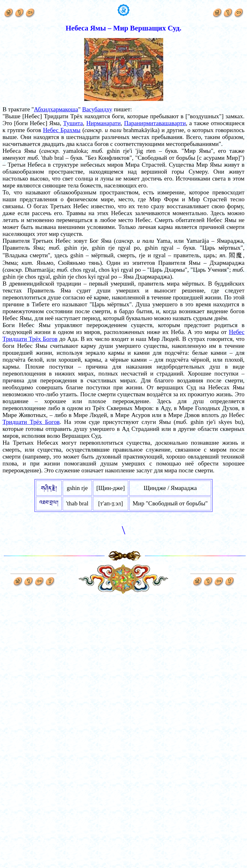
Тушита (73, 123)
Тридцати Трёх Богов (31, 422)
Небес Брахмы (62, 130)
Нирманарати (103, 123)
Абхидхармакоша (56, 109)
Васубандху (97, 109)
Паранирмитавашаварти (155, 123)
